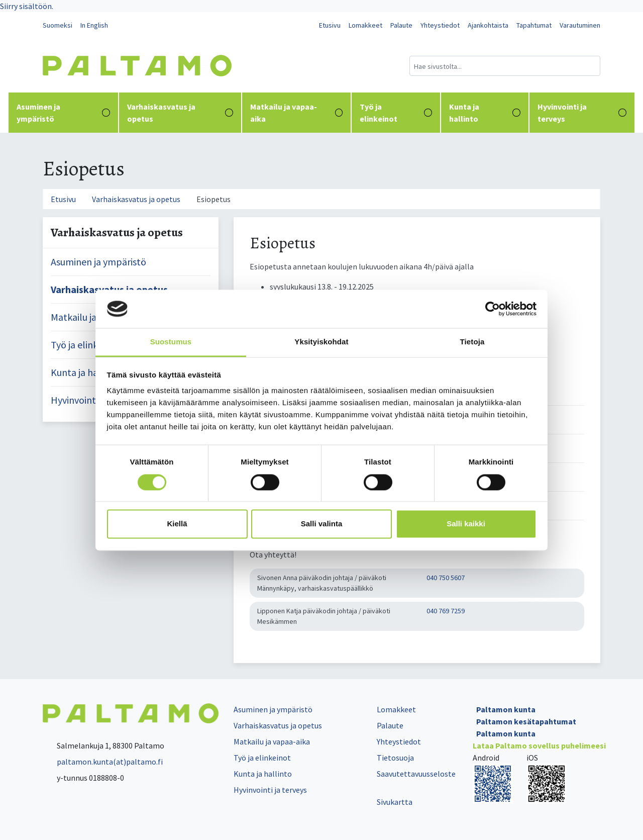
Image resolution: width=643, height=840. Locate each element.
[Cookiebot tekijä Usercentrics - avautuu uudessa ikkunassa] (493, 309)
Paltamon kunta (506, 709)
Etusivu (330, 25)
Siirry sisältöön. (27, 6)
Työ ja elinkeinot (396, 113)
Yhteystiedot (440, 25)
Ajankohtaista (488, 25)
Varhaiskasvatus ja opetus (180, 113)
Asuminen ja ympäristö (63, 113)
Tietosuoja (395, 758)
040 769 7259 (446, 611)
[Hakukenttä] (505, 66)
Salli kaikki (466, 524)
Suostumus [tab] (171, 342)
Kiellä (177, 524)
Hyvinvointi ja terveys (582, 113)
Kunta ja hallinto (485, 113)
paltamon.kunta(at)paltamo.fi (103, 762)
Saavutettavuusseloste (416, 774)
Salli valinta (322, 524)
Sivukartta (395, 802)
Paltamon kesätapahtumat (526, 721)
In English (94, 25)
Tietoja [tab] (472, 342)
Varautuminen (580, 25)
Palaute (401, 25)
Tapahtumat (534, 25)
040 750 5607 (446, 578)
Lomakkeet (365, 25)
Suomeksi (58, 25)
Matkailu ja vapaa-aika (297, 113)
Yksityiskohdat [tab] (321, 342)
